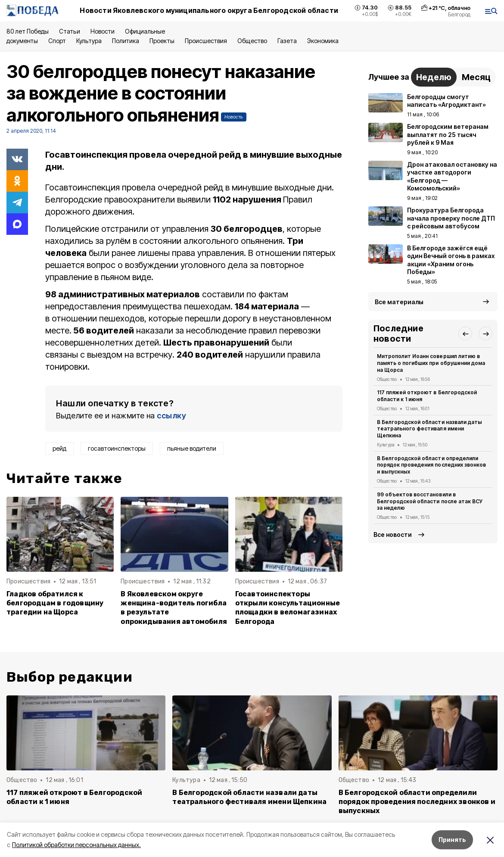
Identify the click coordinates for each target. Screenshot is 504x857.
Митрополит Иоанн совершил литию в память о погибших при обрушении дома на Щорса (431, 363)
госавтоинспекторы (117, 448)
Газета (287, 41)
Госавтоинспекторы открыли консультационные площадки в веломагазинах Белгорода (288, 608)
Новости (103, 31)
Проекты (162, 41)
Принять (452, 840)
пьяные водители (192, 448)
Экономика (323, 41)
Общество (252, 41)
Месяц (476, 77)
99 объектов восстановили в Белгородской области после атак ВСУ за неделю (430, 501)
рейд (59, 448)
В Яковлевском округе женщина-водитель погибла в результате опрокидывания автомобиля (174, 608)
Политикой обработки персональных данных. (76, 845)
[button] (465, 333)
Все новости (393, 534)
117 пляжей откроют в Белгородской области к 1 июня (427, 396)
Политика (126, 41)
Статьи (69, 31)
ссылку (171, 416)
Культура (89, 41)
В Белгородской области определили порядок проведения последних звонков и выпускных (431, 465)
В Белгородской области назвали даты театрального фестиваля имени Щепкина (429, 429)
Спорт (57, 41)
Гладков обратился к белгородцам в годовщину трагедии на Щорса (55, 603)
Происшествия (206, 41)
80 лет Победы (28, 31)
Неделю (434, 77)
